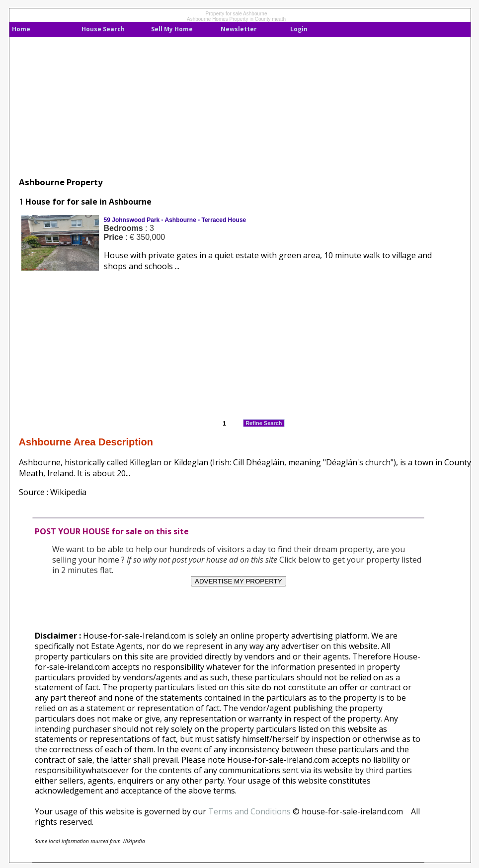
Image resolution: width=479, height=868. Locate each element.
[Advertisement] (228, 107)
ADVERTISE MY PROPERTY (239, 581)
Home (21, 29)
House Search (103, 29)
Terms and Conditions (249, 811)
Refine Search (264, 423)
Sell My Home (172, 29)
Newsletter (239, 29)
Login (299, 29)
